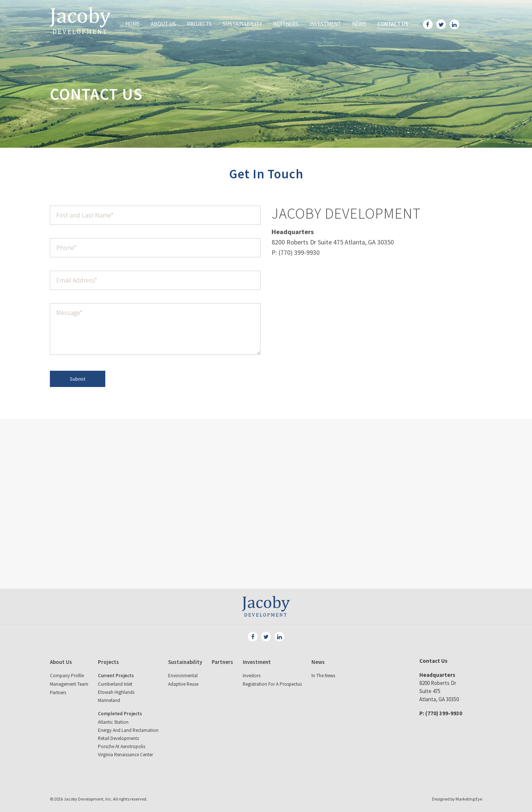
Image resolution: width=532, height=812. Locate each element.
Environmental (183, 676)
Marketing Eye (469, 799)
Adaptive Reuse (183, 684)
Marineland (109, 700)
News (359, 24)
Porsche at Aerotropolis (122, 746)
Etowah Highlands (116, 692)
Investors (252, 676)
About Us (163, 24)
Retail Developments (118, 738)
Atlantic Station (113, 722)
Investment (325, 24)
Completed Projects (120, 714)
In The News (323, 676)
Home (132, 24)
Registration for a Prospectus (272, 684)
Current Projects (116, 676)
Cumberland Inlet (115, 684)
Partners (286, 24)
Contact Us (393, 24)
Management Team (69, 684)
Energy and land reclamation (128, 730)
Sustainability (242, 24)
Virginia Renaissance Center (125, 755)
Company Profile (67, 676)
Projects (199, 24)
